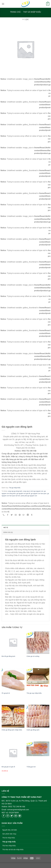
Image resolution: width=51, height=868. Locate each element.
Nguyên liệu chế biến (10, 830)
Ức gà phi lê (6, 693)
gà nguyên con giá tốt (23, 493)
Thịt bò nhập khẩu (9, 838)
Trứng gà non (31, 767)
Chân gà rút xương (33, 656)
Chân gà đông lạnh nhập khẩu (12, 730)
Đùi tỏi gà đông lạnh (8, 656)
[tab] (25, 527)
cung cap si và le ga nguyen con (33, 491)
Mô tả (6, 527)
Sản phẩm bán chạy (9, 834)
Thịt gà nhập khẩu (32, 12)
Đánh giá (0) (8, 532)
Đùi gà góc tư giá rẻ (8, 767)
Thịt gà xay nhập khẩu (34, 693)
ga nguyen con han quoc (39, 493)
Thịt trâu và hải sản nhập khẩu (13, 850)
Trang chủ (15, 12)
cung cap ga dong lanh (15, 491)
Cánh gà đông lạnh (33, 730)
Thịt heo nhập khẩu (9, 846)
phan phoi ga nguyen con (29, 496)
